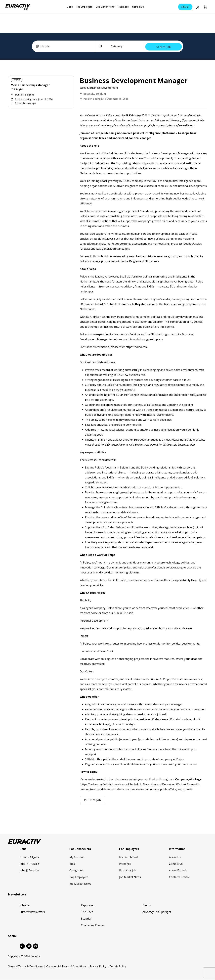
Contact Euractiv (179, 877)
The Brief (87, 912)
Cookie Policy (118, 967)
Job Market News (105, 7)
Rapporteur (88, 905)
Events (147, 905)
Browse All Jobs (29, 857)
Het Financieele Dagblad (130, 304)
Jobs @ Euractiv (29, 871)
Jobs (72, 7)
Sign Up (185, 7)
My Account (77, 857)
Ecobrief (86, 919)
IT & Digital (17, 90)
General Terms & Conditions (25, 967)
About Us (175, 857)
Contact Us (135, 7)
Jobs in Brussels (30, 864)
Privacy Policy (98, 967)
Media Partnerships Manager (30, 85)
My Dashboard (128, 857)
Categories (76, 871)
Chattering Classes (93, 925)
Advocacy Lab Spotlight (157, 912)
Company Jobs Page (188, 780)
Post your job (128, 871)
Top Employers (85, 7)
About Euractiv (178, 871)
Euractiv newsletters (32, 912)
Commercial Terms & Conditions (66, 967)
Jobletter (25, 905)
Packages (122, 7)
